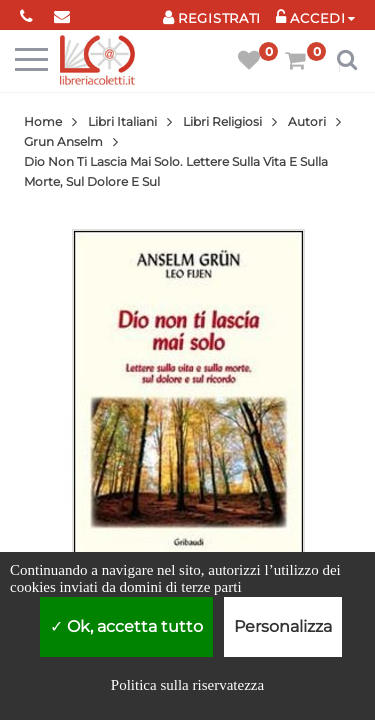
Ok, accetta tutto (126, 626)
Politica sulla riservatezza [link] (187, 685)
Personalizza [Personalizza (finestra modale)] (283, 626)
